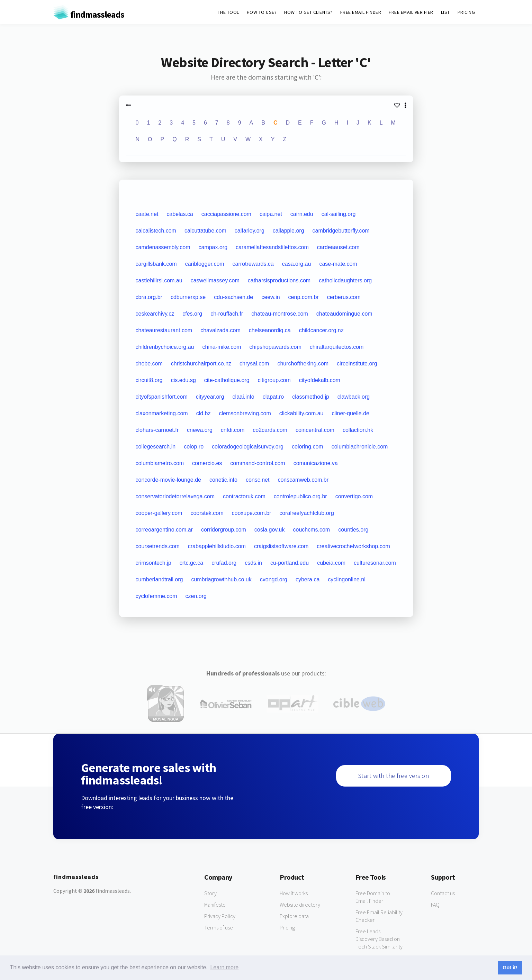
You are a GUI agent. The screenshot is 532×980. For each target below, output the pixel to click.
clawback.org (354, 397)
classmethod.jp (311, 397)
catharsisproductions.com (279, 280)
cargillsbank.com (156, 264)
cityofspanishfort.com (162, 397)
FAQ (435, 905)
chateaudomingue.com (344, 314)
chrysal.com (254, 364)
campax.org (213, 247)
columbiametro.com (160, 463)
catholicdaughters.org (345, 280)
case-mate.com (338, 264)
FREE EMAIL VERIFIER (411, 12)
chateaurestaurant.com (164, 330)
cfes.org (192, 314)
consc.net (258, 480)
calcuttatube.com (205, 231)
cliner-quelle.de (351, 413)
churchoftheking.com (303, 364)
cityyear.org (210, 397)
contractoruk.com (244, 496)
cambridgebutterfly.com (341, 231)
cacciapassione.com (226, 214)
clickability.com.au (301, 413)
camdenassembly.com (163, 247)
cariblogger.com (205, 264)
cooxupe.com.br (252, 513)
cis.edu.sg (183, 380)
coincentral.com (315, 430)
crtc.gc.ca (191, 563)
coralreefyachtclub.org (306, 513)
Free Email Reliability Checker (379, 916)
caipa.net (271, 214)
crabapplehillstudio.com (217, 546)
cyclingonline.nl (347, 579)
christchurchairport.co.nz (201, 364)
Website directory (300, 905)
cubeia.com (331, 563)
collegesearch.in (156, 447)
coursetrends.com (158, 546)
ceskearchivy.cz (155, 314)
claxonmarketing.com (162, 413)
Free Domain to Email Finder (373, 897)
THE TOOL (228, 12)
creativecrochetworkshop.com (353, 546)
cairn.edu (302, 214)
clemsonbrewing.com (245, 413)
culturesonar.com (375, 563)
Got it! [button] (510, 968)
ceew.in (270, 297)
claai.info (244, 397)
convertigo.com (354, 496)
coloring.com (308, 447)
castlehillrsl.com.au (159, 280)
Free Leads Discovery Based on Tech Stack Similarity (379, 939)
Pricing (287, 927)
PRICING (466, 12)
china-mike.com (222, 347)
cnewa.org (200, 430)
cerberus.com (344, 297)
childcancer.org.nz (321, 330)
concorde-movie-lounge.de (168, 480)
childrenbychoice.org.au (165, 347)
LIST (445, 12)
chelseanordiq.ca (270, 330)
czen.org (196, 596)
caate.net (147, 214)
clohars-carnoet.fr (157, 430)
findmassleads (89, 14)
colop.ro (194, 447)
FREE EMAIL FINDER (361, 12)
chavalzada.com (220, 330)
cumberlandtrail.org (159, 579)
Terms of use (219, 927)
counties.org (353, 530)
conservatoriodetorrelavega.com (175, 496)
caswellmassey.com (215, 280)
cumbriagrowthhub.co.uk (221, 579)
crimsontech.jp (154, 563)
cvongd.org (274, 579)
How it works (294, 893)
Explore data (294, 916)
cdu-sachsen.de (233, 297)
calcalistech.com (156, 231)
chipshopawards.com (276, 347)
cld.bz (204, 413)
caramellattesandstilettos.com (272, 247)
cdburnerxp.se (188, 297)
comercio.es (207, 463)
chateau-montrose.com (280, 314)
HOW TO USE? (262, 12)
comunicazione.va (316, 463)
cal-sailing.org (339, 214)
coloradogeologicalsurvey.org (248, 447)
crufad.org (224, 563)
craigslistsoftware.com (281, 546)
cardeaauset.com (338, 247)
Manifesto (215, 905)
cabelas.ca (180, 214)
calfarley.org (250, 231)
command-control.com (258, 463)
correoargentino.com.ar (164, 530)
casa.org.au (297, 264)
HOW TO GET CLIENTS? (308, 12)
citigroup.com (274, 380)
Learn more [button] (224, 967)
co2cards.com (270, 430)
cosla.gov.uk (270, 530)
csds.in (253, 563)
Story (210, 893)
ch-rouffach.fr (227, 314)
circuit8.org (149, 380)
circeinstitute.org (357, 364)
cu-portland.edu (290, 563)
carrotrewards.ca (253, 264)
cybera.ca (308, 579)
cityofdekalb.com (320, 380)
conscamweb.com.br (303, 480)
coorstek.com (207, 513)
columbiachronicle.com (360, 447)
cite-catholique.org (227, 380)
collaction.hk (358, 430)
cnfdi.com (233, 430)
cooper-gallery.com (159, 513)
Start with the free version (394, 776)
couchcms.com (312, 530)
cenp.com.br (304, 297)
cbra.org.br (149, 297)
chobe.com (149, 364)
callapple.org (288, 231)
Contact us (443, 893)
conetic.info (223, 480)
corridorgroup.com (224, 530)
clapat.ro (273, 397)
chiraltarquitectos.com (337, 347)
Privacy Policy (220, 916)
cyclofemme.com (156, 596)
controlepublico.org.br (300, 496)
